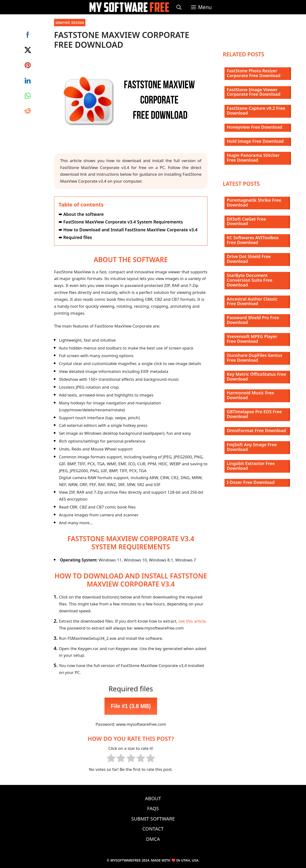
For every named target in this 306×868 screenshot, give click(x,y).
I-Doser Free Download (251, 482)
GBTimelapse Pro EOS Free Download (254, 414)
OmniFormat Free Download (257, 430)
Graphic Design (70, 23)
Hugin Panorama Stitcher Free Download (253, 158)
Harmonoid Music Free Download (251, 395)
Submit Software (153, 819)
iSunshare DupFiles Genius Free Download (255, 358)
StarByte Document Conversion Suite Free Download (250, 280)
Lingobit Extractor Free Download (251, 466)
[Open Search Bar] (179, 7)
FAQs (153, 808)
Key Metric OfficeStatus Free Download (257, 376)
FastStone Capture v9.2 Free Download (256, 111)
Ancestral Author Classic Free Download (252, 301)
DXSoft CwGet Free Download (246, 221)
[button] (201, 7)
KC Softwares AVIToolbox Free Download (253, 240)
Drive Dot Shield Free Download (249, 259)
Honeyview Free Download (255, 127)
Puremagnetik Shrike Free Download (254, 202)
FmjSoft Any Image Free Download (252, 447)
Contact (153, 829)
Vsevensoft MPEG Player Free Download (252, 339)
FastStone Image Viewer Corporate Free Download (254, 92)
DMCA (153, 839)
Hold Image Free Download (255, 141)
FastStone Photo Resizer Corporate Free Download (254, 73)
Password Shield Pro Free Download (253, 320)
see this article (192, 621)
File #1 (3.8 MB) (131, 706)
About (153, 798)
